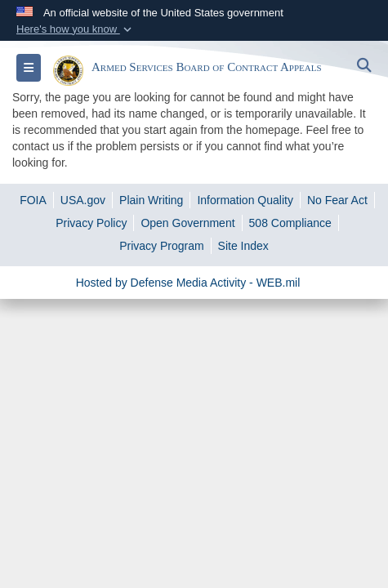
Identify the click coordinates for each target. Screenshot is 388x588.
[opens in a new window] (33, 200)
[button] (76, 29)
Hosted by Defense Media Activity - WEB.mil (188, 283)
